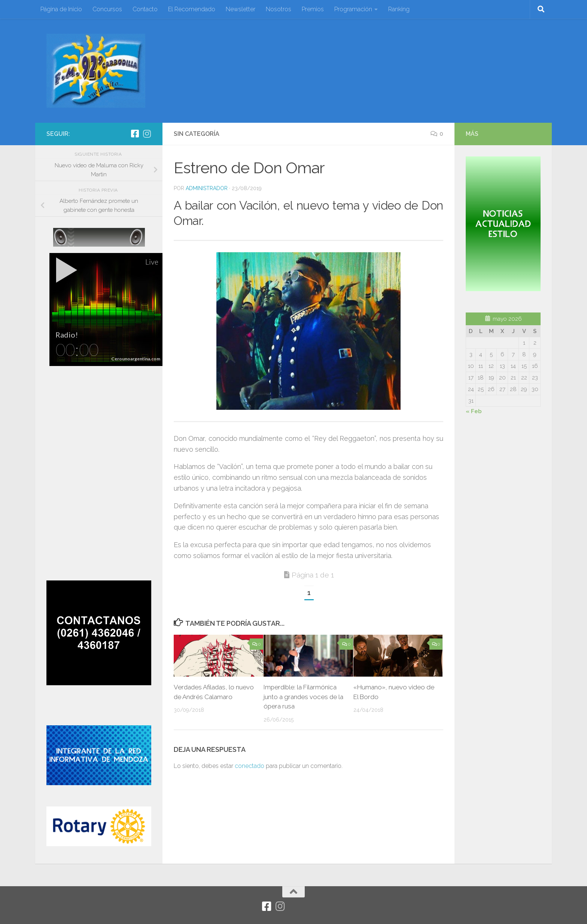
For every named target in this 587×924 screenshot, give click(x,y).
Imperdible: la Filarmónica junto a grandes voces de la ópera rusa (304, 697)
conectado (250, 766)
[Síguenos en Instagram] (147, 134)
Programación (353, 9)
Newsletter (241, 9)
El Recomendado (192, 9)
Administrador (207, 188)
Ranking (399, 9)
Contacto (145, 9)
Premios (313, 9)
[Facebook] (135, 134)
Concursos (107, 9)
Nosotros (279, 9)
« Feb (474, 411)
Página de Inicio (61, 9)
